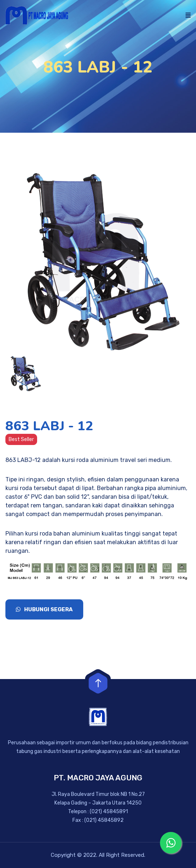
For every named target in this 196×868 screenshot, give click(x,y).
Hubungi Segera (44, 609)
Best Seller (21, 439)
